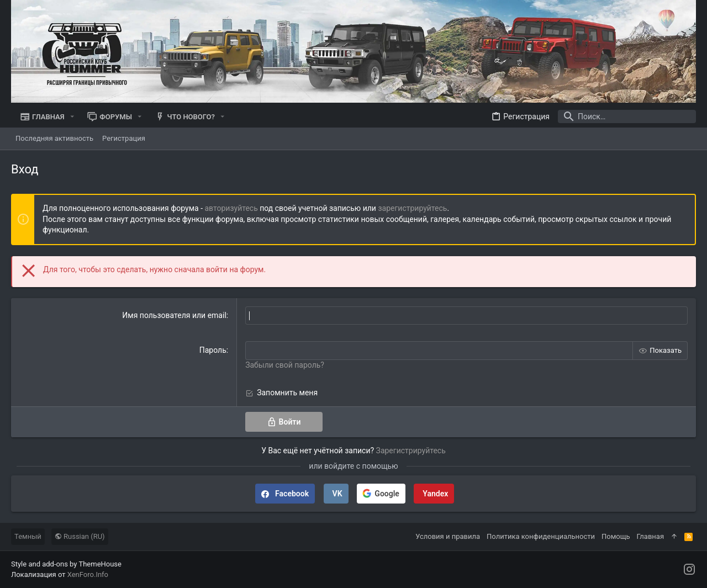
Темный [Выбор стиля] (28, 536)
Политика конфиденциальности (541, 536)
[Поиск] (627, 116)
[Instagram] (689, 570)
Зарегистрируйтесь (411, 451)
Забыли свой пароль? (285, 365)
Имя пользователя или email (174, 315)
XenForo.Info (88, 574)
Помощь (616, 536)
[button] (72, 117)
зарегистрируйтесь (412, 208)
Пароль (213, 350)
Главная (650, 536)
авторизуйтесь (231, 208)
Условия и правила (448, 536)
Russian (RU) (80, 536)
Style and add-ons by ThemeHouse (66, 564)
